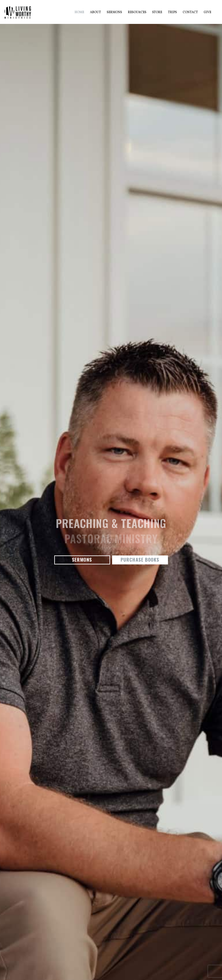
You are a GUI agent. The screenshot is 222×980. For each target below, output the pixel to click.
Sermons (114, 12)
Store (157, 12)
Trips (172, 12)
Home (79, 12)
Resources (137, 12)
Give (207, 12)
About (95, 12)
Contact (190, 12)
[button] (82, 560)
